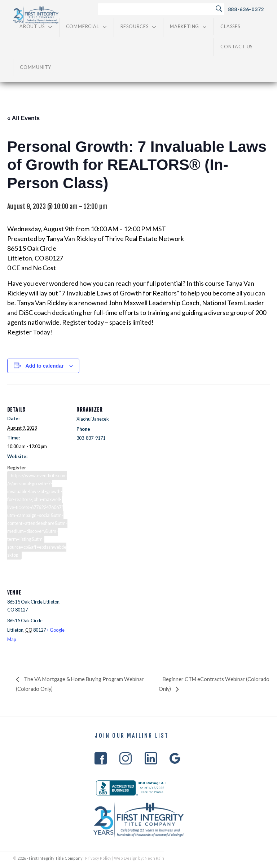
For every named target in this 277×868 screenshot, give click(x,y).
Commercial (87, 27)
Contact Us (236, 47)
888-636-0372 (246, 9)
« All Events (23, 118)
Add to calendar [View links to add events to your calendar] (45, 366)
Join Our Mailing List (132, 736)
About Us (36, 27)
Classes (230, 27)
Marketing (188, 27)
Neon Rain (154, 858)
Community (36, 67)
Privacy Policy (98, 858)
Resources (138, 27)
